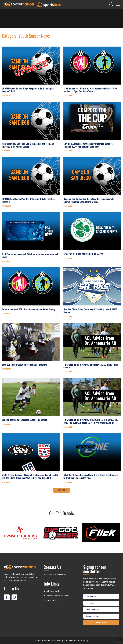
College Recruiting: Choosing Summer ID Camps (24, 420)
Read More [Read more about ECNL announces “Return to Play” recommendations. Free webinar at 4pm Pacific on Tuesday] (68, 96)
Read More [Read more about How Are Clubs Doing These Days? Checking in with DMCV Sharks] (68, 317)
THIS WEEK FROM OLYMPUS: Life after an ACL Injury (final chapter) (91, 366)
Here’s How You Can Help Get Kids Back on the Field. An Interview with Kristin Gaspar (28, 145)
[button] (62, 490)
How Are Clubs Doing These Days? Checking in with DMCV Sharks (90, 311)
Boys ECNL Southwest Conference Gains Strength (25, 365)
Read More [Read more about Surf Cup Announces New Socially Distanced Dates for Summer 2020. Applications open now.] (68, 151)
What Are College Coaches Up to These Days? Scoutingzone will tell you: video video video (91, 476)
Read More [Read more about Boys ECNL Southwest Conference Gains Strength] (6, 369)
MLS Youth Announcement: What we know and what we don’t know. (30, 256)
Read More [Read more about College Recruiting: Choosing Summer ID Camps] (6, 424)
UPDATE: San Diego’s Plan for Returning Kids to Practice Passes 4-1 (28, 200)
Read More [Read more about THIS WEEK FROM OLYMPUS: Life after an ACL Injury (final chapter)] (68, 372)
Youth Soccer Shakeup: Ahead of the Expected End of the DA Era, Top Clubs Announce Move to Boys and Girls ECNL (30, 476)
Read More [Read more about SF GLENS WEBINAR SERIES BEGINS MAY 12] (68, 259)
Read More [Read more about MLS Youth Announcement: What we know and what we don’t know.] (6, 261)
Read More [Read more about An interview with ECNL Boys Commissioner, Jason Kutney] (6, 314)
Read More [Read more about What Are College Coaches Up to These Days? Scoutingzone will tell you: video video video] (68, 482)
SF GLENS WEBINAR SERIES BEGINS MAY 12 (83, 254)
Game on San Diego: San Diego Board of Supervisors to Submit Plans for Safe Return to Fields (89, 200)
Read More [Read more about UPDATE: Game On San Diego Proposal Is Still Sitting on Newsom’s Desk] (6, 96)
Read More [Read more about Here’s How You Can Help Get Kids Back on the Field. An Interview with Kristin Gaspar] (6, 151)
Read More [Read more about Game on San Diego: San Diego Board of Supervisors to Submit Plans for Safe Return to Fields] (68, 206)
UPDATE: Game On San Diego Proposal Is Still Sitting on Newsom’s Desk (28, 90)
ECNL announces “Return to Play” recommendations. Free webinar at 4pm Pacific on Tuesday (90, 90)
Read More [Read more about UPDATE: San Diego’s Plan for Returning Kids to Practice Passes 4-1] (6, 206)
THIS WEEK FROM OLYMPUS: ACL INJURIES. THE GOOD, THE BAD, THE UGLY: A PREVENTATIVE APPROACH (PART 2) (91, 421)
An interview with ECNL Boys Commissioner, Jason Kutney (28, 309)
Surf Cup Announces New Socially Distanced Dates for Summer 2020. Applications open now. (88, 145)
